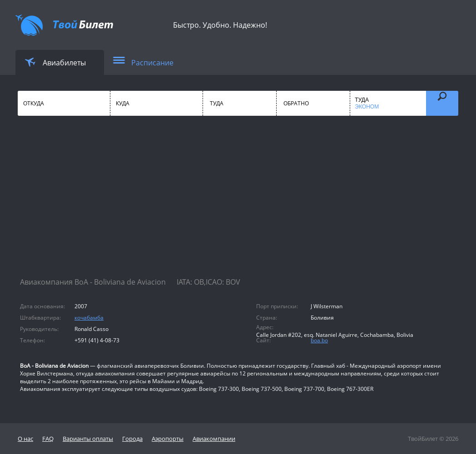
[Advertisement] (238, 204)
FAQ (48, 439)
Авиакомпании (214, 439)
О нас (25, 439)
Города (132, 439)
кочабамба (89, 318)
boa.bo (319, 340)
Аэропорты (168, 439)
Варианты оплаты (88, 439)
